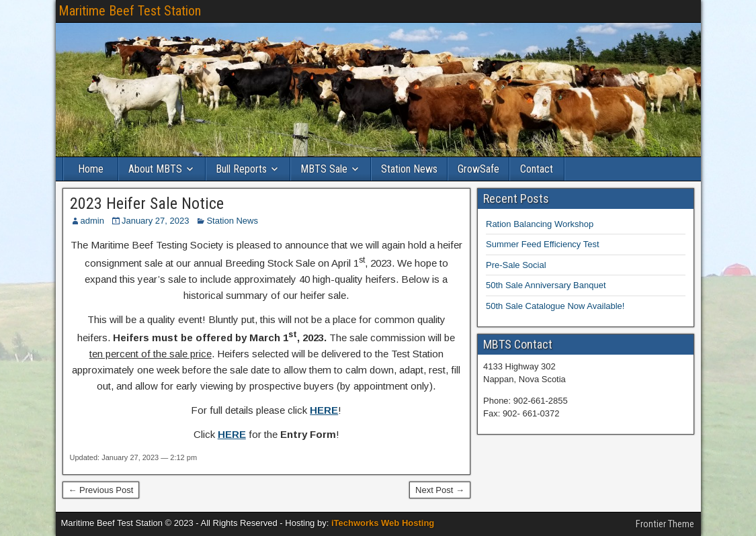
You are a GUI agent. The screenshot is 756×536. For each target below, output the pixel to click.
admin (92, 221)
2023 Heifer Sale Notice (147, 204)
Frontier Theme (665, 524)
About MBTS (155, 169)
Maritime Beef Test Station (130, 11)
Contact (537, 169)
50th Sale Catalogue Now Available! (555, 306)
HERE (324, 410)
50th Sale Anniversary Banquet (546, 285)
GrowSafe (478, 169)
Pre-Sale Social (516, 265)
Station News (409, 169)
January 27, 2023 (155, 221)
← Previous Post (101, 490)
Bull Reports (241, 169)
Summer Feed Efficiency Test (543, 244)
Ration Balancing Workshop (540, 224)
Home (91, 169)
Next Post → (440, 490)
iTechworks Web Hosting (383, 523)
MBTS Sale (324, 169)
